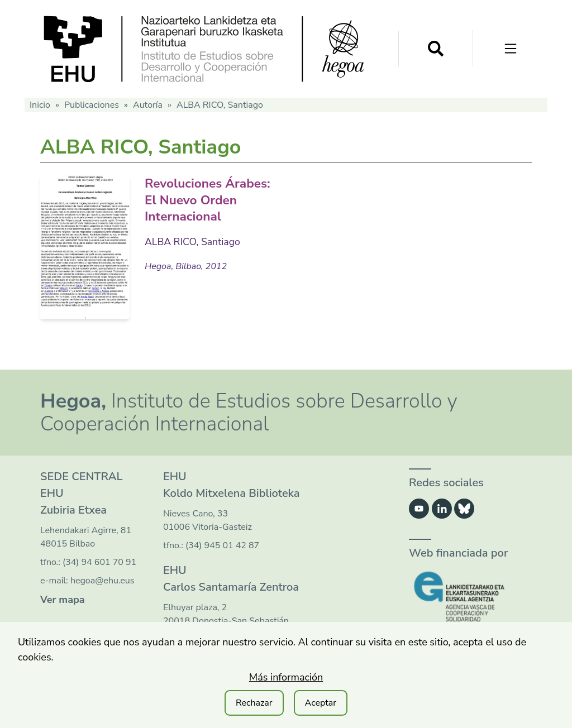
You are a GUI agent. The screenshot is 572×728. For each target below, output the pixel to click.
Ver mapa (63, 600)
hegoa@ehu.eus (103, 581)
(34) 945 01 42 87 (222, 545)
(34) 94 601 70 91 (99, 562)
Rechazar (254, 703)
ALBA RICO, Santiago (193, 241)
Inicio (40, 105)
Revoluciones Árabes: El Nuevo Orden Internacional (207, 199)
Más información (286, 677)
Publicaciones (92, 105)
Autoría (148, 105)
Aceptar (321, 703)
